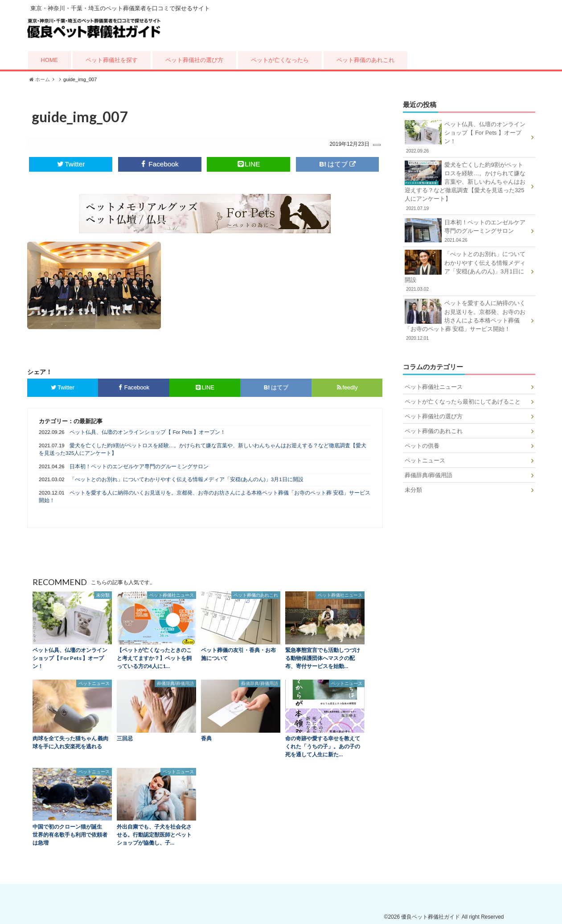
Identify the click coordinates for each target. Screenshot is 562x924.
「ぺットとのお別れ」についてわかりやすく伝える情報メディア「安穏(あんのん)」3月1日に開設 (186, 479)
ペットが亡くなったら (280, 60)
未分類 (413, 490)
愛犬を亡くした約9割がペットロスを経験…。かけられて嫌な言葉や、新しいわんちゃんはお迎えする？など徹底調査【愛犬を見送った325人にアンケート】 (203, 449)
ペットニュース (425, 460)
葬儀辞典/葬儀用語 (429, 475)
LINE (249, 164)
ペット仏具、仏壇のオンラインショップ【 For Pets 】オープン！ (148, 432)
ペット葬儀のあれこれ (365, 60)
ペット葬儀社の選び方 (194, 60)
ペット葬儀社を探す (112, 60)
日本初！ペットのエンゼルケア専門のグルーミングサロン (139, 466)
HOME (49, 60)
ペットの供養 (422, 446)
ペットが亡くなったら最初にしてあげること (463, 402)
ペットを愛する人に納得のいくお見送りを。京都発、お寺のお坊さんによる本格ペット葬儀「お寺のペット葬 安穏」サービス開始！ (205, 497)
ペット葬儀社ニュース (434, 387)
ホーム (40, 79)
